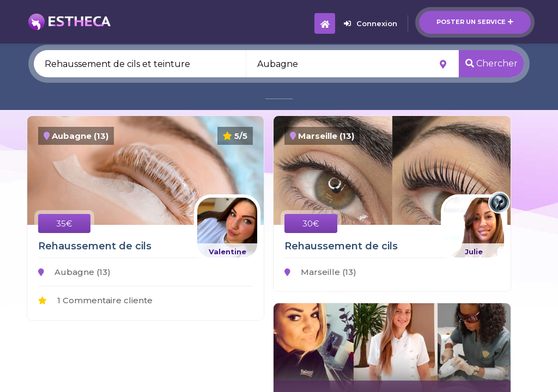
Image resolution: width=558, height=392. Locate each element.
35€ (64, 223)
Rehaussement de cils (95, 246)
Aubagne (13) (74, 272)
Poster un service (475, 22)
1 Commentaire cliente (95, 300)
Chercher (492, 63)
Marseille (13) (320, 272)
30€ (311, 223)
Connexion (371, 23)
